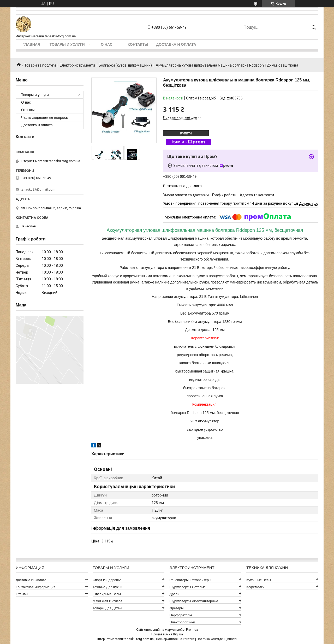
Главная (31, 44)
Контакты (138, 44)
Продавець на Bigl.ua (167, 634)
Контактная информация (35, 587)
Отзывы (28, 110)
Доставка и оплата (176, 44)
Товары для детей (107, 608)
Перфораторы (181, 615)
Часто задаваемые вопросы (45, 117)
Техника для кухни (108, 587)
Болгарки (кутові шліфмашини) (125, 65)
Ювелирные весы (107, 594)
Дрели (175, 594)
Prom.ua (192, 630)
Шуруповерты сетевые (188, 587)
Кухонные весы (259, 580)
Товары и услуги (67, 44)
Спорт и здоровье (107, 580)
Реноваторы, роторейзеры (190, 580)
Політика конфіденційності (217, 639)
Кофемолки (255, 587)
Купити (186, 133)
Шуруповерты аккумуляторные (194, 601)
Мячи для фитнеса (108, 601)
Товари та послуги (40, 65)
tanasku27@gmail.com (38, 189)
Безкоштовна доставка (182, 186)
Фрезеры (177, 608)
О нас (107, 44)
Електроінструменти (77, 65)
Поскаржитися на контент (175, 639)
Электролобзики (182, 622)
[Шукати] (314, 27)
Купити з (189, 142)
